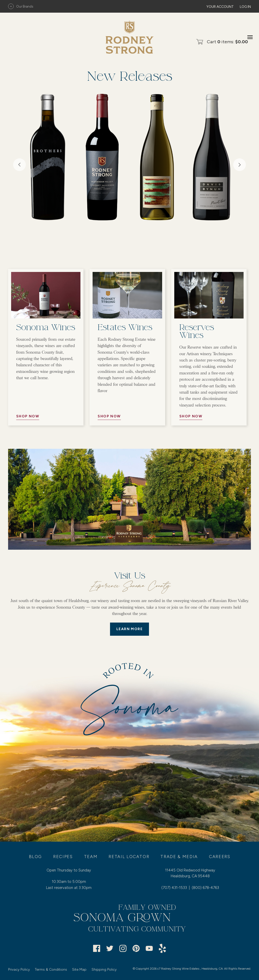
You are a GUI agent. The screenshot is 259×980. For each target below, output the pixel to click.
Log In (245, 7)
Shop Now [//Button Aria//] (28, 416)
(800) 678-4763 (205, 888)
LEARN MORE (129, 629)
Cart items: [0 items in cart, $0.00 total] (227, 42)
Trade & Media (179, 857)
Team (91, 857)
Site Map (79, 970)
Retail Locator (129, 857)
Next (240, 165)
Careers (220, 857)
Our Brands (21, 6)
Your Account (220, 7)
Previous (19, 165)
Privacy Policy (19, 970)
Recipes (63, 857)
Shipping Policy (104, 970)
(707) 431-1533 (174, 888)
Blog (36, 857)
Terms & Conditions (51, 970)
